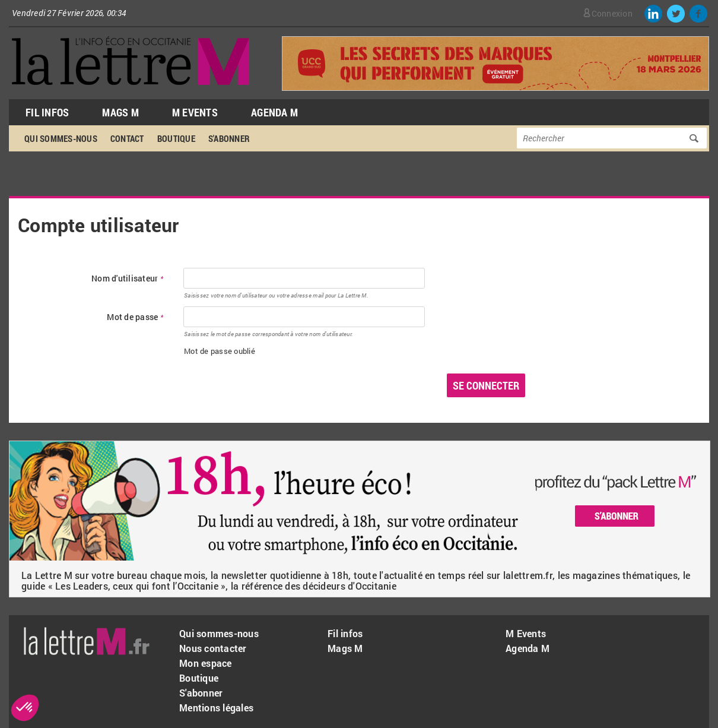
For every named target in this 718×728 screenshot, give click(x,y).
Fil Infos (47, 112)
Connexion (612, 13)
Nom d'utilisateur (127, 279)
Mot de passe (135, 317)
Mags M (120, 112)
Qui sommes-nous (61, 138)
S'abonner (229, 138)
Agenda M (274, 112)
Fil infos (345, 633)
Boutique (176, 138)
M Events (195, 112)
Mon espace (206, 663)
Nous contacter (213, 648)
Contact (127, 138)
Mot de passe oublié (220, 351)
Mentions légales (216, 708)
